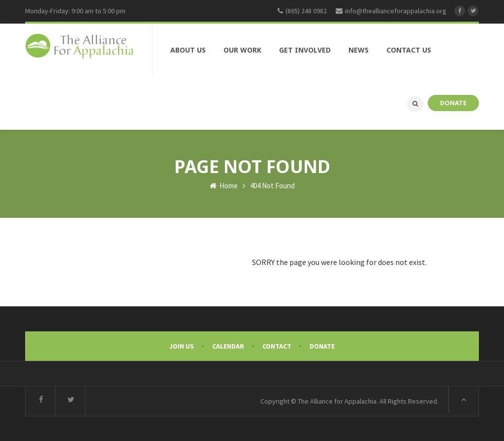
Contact (277, 346)
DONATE (453, 103)
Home (224, 186)
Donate (322, 346)
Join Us (182, 346)
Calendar (228, 346)
